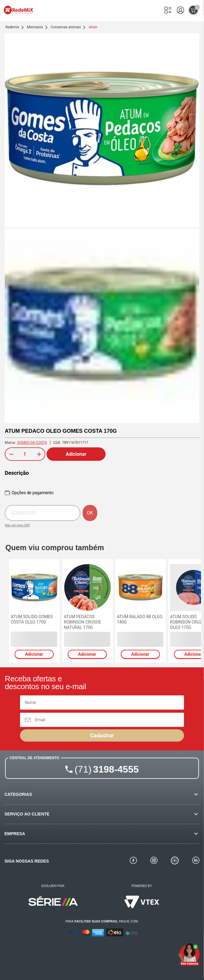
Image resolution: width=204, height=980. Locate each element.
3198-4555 (107, 769)
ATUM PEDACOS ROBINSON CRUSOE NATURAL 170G (82, 622)
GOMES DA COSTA (32, 443)
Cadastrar (102, 735)
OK (90, 513)
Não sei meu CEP (17, 525)
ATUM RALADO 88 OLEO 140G (140, 619)
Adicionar (76, 454)
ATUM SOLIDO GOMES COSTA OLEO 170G (32, 619)
